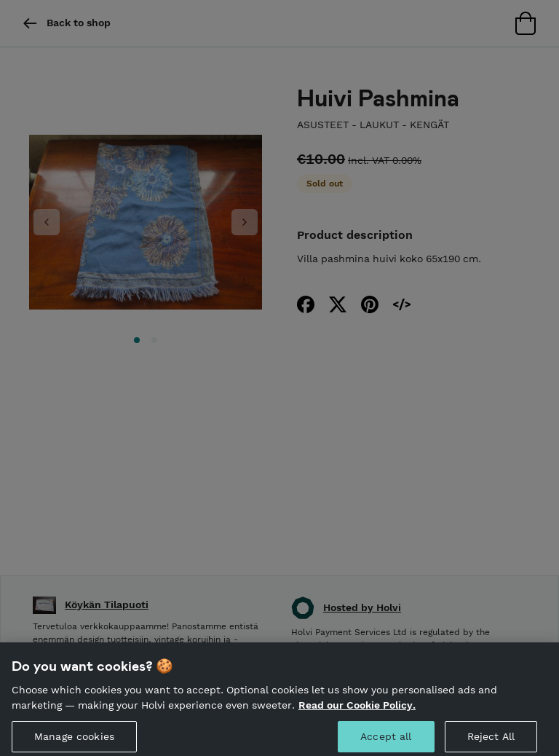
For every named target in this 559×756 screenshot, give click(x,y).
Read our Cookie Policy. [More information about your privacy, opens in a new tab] (357, 710)
